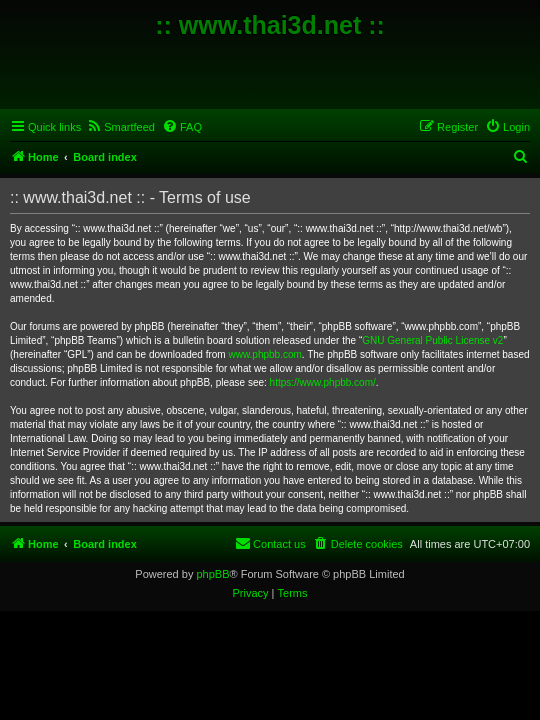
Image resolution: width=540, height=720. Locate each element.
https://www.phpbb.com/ (323, 382)
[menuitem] (120, 127)
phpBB (212, 574)
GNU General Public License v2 (432, 340)
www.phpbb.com (264, 354)
